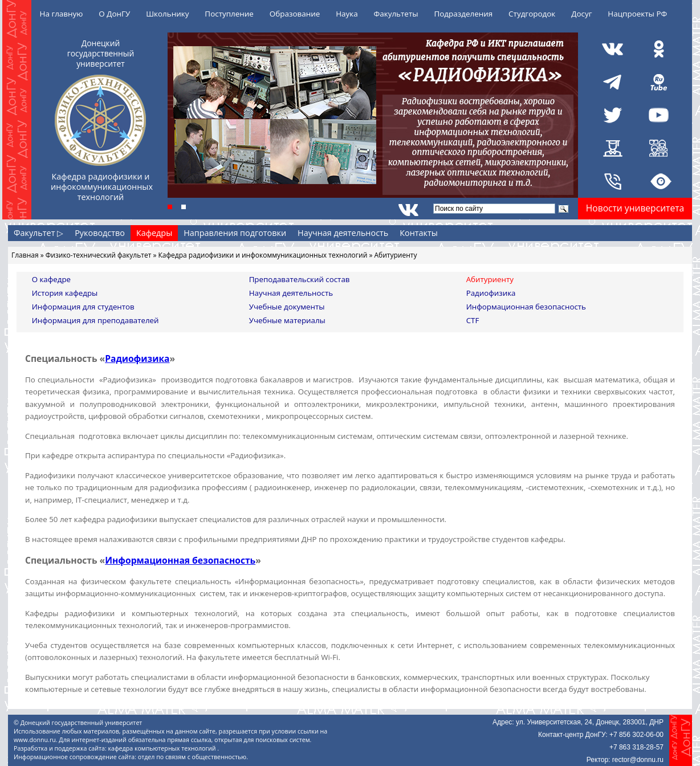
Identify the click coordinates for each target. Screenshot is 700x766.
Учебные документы (287, 307)
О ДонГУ (114, 14)
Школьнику (167, 14)
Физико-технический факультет (99, 255)
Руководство (100, 233)
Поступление (229, 14)
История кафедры (65, 293)
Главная (25, 255)
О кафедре (51, 279)
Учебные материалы (287, 320)
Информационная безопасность (526, 307)
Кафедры (154, 233)
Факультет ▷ (38, 233)
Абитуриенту (490, 279)
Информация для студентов (83, 307)
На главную (62, 14)
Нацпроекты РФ (637, 14)
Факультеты (396, 14)
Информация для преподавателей (95, 320)
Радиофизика (491, 293)
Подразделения (463, 14)
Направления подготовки (235, 233)
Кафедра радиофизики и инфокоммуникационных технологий (263, 255)
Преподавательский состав (300, 279)
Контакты (419, 233)
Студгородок (532, 14)
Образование (295, 14)
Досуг (581, 14)
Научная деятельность (343, 233)
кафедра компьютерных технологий (163, 748)
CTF (473, 320)
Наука (347, 14)
